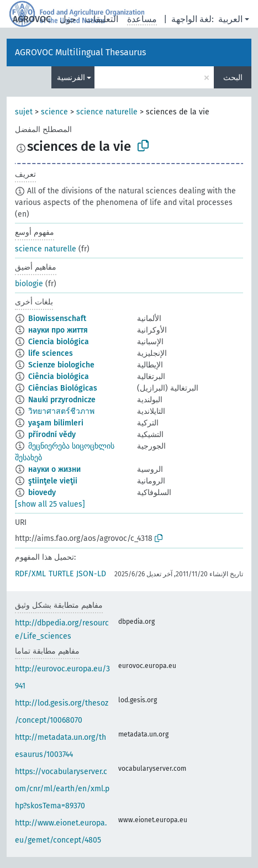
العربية (230, 19)
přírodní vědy (52, 435)
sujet (24, 112)
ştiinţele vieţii (53, 481)
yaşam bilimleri (56, 423)
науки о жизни (54, 469)
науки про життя (58, 330)
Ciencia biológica (59, 342)
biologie (29, 284)
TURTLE (61, 574)
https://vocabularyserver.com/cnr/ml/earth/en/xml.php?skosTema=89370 (62, 789)
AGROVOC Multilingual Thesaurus (80, 52)
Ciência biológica (59, 377)
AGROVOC (32, 19)
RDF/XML (30, 574)
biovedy (42, 493)
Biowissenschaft (57, 319)
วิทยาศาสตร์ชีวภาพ (61, 411)
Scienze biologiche (61, 365)
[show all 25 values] (50, 504)
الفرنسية (71, 78)
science (54, 112)
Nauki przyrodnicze (62, 400)
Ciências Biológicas (63, 388)
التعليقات (102, 19)
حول (68, 19)
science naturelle (107, 112)
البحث (233, 78)
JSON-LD (91, 574)
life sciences (51, 353)
